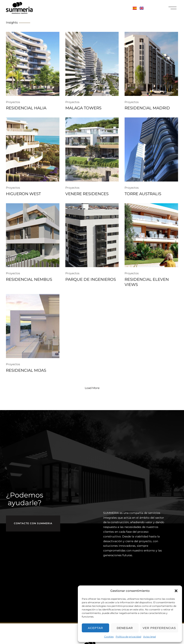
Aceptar (96, 628)
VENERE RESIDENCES (87, 194)
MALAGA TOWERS (83, 108)
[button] (176, 591)
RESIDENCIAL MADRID (147, 108)
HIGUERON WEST (23, 194)
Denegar (125, 628)
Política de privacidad (128, 637)
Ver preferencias (159, 628)
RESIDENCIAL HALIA (26, 108)
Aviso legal (150, 637)
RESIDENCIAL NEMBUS (29, 279)
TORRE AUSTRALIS (143, 194)
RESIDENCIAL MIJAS (26, 370)
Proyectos (13, 102)
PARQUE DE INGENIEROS (91, 279)
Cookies (109, 637)
